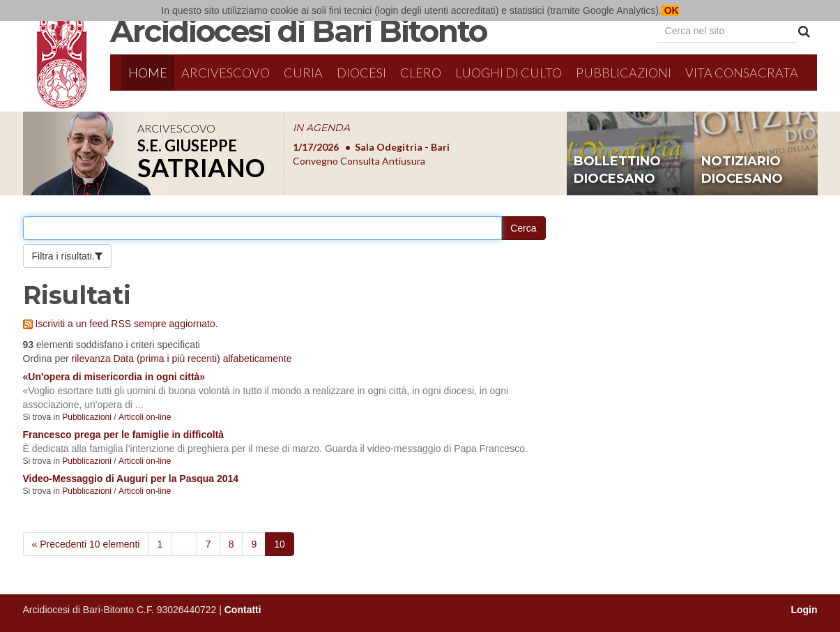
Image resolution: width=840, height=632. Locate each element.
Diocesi (361, 73)
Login (804, 610)
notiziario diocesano (742, 170)
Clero (421, 73)
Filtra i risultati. (63, 256)
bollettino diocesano (617, 170)
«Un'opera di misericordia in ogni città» (114, 377)
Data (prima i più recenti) (166, 359)
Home (148, 73)
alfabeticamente (258, 359)
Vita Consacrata (742, 73)
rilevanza (91, 359)
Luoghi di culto (509, 73)
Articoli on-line (145, 417)
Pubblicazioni (624, 73)
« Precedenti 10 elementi (86, 544)
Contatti (243, 610)
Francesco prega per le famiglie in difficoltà (124, 435)
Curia (303, 73)
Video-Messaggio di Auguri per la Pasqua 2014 (131, 479)
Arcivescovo (226, 73)
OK (670, 10)
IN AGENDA (321, 128)
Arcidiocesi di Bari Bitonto (298, 31)
